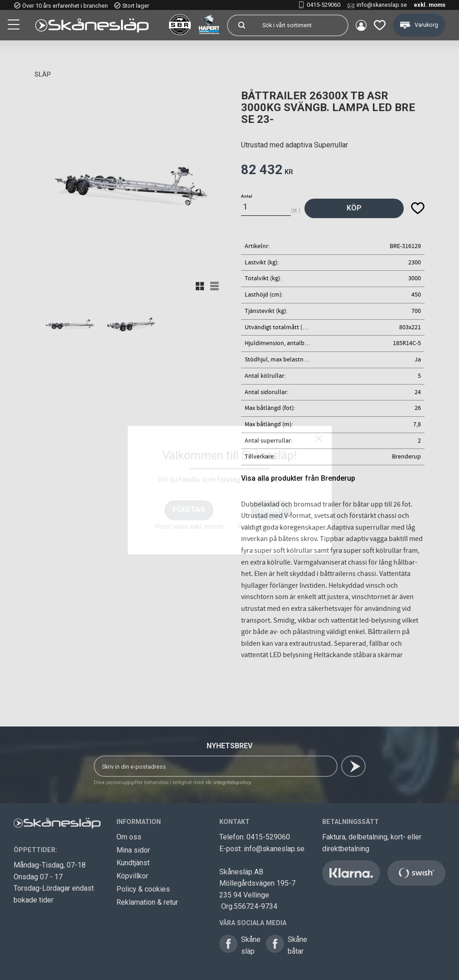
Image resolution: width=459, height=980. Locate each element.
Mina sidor (133, 850)
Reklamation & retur (147, 902)
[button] (14, 26)
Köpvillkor (132, 876)
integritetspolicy (232, 783)
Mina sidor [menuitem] (361, 25)
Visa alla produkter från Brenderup (298, 478)
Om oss (129, 837)
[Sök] (242, 25)
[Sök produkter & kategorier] (301, 25)
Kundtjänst (133, 863)
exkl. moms (430, 5)
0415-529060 (324, 5)
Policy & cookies (143, 889)
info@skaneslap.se (382, 5)
